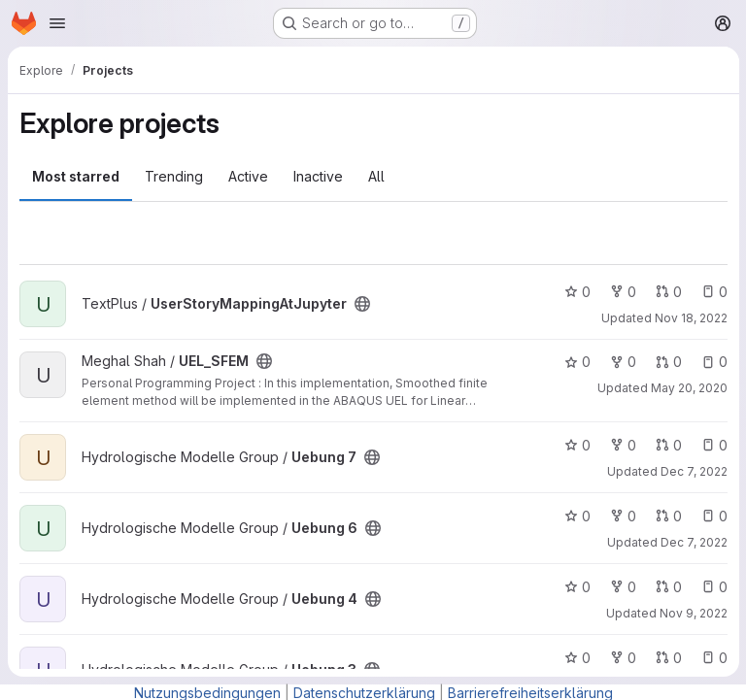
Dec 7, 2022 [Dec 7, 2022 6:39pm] (693, 471)
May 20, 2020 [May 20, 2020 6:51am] (688, 388)
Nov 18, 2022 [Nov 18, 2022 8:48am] (690, 318)
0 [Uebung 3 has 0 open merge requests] (668, 658)
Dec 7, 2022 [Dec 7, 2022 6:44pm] (693, 542)
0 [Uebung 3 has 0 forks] (622, 658)
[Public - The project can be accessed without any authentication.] (362, 304)
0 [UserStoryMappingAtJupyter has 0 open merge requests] (668, 292)
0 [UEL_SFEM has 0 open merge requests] (668, 362)
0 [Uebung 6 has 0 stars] (576, 516)
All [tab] (376, 176)
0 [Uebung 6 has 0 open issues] (713, 516)
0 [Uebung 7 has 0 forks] (622, 445)
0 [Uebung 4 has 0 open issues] (713, 587)
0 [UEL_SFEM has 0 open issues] (713, 362)
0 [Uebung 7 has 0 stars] (576, 445)
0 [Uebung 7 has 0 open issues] (713, 445)
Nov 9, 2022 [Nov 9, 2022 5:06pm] (693, 613)
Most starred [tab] (76, 176)
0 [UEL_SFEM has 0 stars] (576, 362)
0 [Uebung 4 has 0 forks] (622, 587)
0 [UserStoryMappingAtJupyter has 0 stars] (576, 292)
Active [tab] (248, 176)
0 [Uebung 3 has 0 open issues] (713, 658)
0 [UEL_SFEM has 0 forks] (622, 362)
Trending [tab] (174, 176)
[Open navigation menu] (57, 23)
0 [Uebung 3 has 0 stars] (576, 658)
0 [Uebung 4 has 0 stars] (576, 587)
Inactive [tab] (318, 176)
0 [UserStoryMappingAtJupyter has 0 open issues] (713, 292)
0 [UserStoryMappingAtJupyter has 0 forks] (622, 292)
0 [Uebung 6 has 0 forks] (622, 516)
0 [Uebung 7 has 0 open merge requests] (668, 445)
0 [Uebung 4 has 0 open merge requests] (668, 587)
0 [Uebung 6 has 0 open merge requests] (668, 516)
